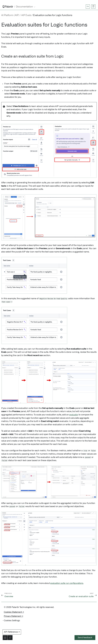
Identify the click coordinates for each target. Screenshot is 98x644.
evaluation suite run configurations (67, 583)
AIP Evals (26, 15)
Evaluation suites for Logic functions (53, 15)
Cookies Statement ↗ (14, 612)
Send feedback (85, 638)
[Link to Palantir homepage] (8, 7)
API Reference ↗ (12, 632)
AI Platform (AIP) (10, 15)
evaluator (74, 415)
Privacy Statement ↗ (13, 616)
